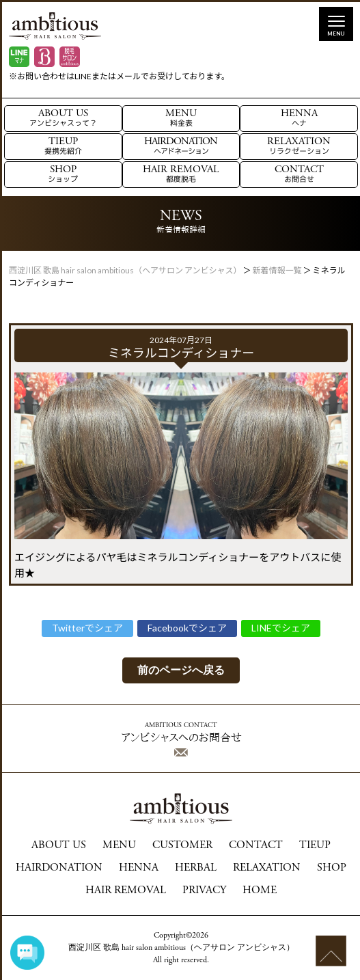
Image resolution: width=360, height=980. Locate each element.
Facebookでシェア (187, 628)
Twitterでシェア (87, 628)
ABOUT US (63, 119)
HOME (260, 890)
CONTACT (299, 175)
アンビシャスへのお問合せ (181, 739)
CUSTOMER (182, 845)
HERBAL (196, 868)
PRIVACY (204, 890)
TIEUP (63, 147)
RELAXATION (299, 147)
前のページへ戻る (181, 670)
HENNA (299, 119)
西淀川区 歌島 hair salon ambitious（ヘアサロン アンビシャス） (181, 948)
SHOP (63, 175)
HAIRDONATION (181, 147)
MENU (181, 119)
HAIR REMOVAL (181, 175)
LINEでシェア (281, 628)
